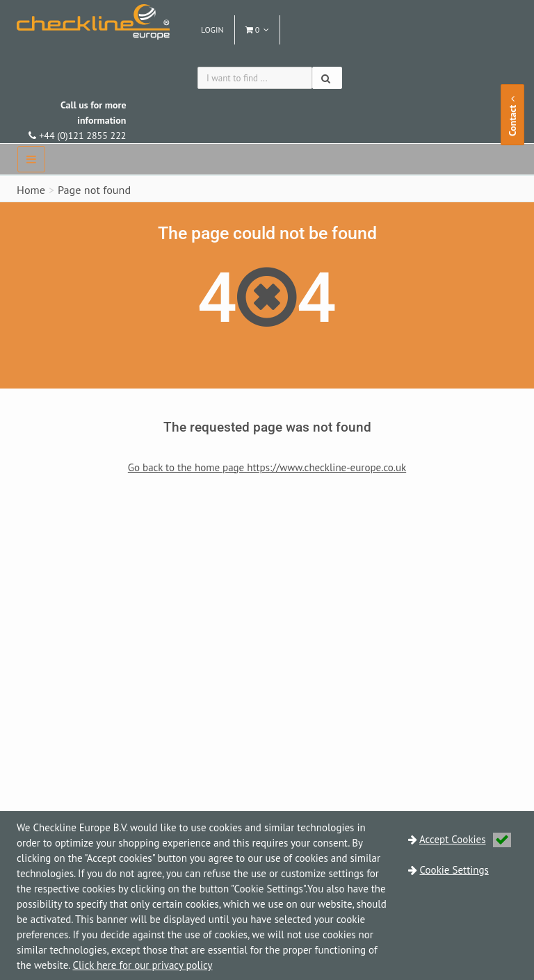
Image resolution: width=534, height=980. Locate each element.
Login (212, 30)
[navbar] (31, 159)
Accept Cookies (465, 839)
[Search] (327, 78)
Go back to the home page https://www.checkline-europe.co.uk (267, 467)
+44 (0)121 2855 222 (77, 120)
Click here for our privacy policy (142, 965)
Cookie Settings (454, 870)
